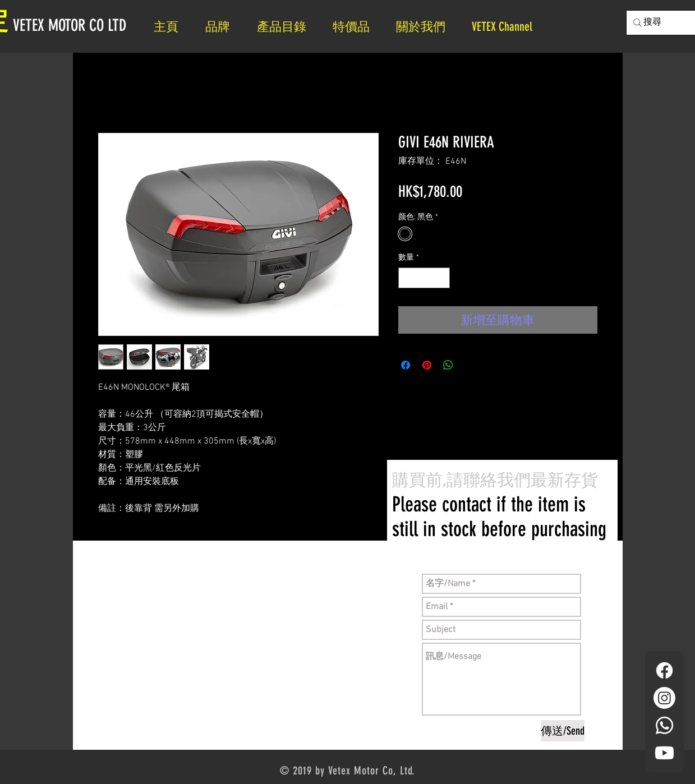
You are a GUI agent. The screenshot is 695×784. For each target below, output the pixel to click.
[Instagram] (664, 698)
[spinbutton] (424, 278)
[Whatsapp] (664, 725)
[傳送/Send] (563, 731)
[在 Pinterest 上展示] (427, 365)
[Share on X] (470, 365)
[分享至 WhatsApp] (448, 365)
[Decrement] (407, 278)
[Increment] (441, 278)
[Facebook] (664, 670)
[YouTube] (664, 753)
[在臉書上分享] (406, 365)
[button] (425, 27)
